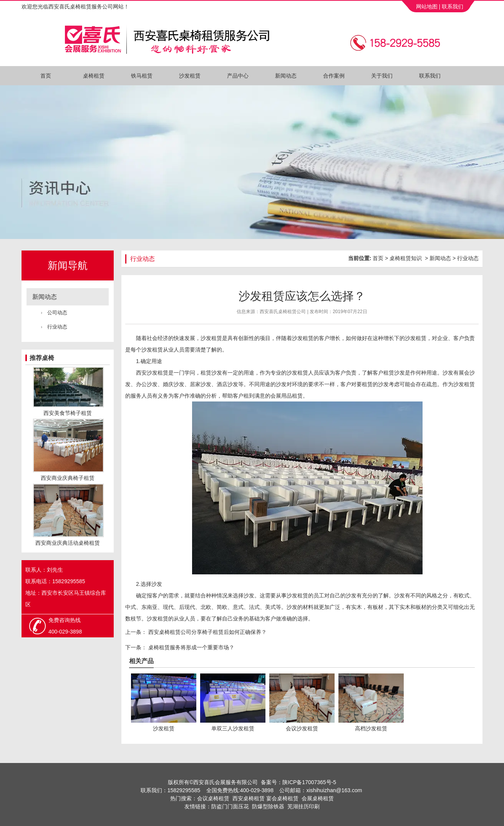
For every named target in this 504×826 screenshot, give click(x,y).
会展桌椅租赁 (318, 798)
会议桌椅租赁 (213, 798)
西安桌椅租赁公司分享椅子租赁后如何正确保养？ (207, 632)
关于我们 (382, 76)
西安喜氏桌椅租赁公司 (283, 312)
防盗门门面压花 (230, 806)
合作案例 (334, 76)
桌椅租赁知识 (406, 258)
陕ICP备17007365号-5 (309, 782)
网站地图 (426, 7)
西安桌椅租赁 (249, 798)
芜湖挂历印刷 (303, 806)
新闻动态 (286, 76)
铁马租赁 (142, 76)
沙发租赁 (190, 76)
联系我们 (453, 7)
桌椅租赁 (94, 76)
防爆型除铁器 (268, 806)
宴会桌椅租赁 (282, 798)
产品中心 (238, 76)
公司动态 (57, 313)
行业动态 (57, 327)
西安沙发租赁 (152, 373)
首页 (46, 76)
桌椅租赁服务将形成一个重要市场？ (191, 647)
